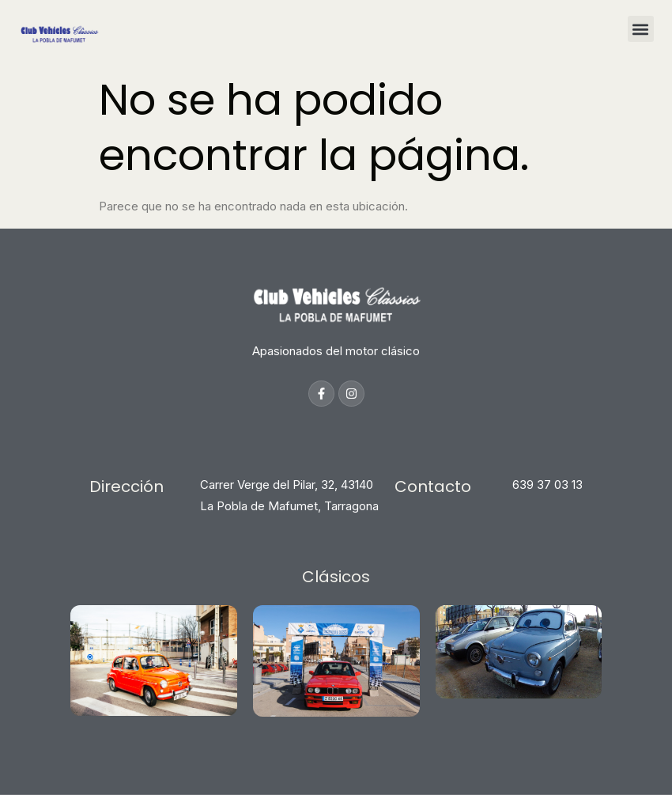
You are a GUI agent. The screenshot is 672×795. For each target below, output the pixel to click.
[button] (641, 29)
